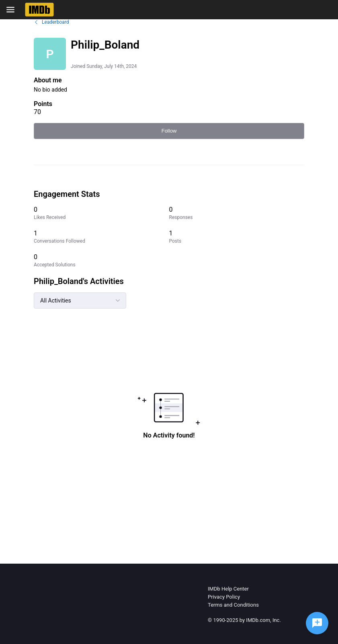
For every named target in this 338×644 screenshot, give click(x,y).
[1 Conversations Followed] (101, 237)
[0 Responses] (236, 213)
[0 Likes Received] (101, 213)
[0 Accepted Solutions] (101, 261)
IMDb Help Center (228, 589)
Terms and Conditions (233, 605)
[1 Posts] (236, 237)
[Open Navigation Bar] (13, 10)
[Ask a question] (317, 623)
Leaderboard (51, 22)
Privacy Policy (224, 597)
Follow (169, 131)
